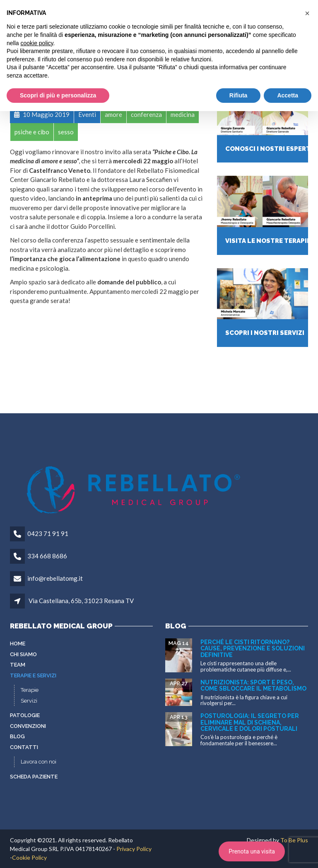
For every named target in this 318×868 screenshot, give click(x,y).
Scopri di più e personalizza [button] (58, 95)
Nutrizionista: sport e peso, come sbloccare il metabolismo (253, 685)
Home (18, 644)
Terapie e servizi (33, 675)
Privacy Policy (134, 849)
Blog (17, 736)
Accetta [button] (288, 95)
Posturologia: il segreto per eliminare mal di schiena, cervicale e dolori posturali (250, 722)
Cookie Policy (29, 857)
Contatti (24, 747)
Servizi (29, 701)
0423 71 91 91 (48, 533)
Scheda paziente (34, 777)
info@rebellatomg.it (55, 578)
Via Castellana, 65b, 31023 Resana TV (81, 601)
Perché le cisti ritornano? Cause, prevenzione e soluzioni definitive (253, 649)
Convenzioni (28, 726)
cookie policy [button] (37, 43)
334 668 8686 (47, 556)
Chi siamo (23, 654)
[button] (307, 13)
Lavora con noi (39, 762)
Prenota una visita (252, 851)
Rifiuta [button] (238, 95)
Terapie (30, 690)
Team (18, 665)
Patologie (25, 715)
